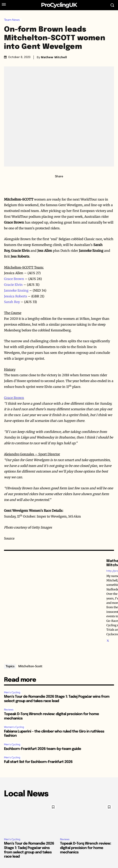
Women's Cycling (14, 727)
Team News (13, 20)
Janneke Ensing (16, 290)
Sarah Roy (12, 302)
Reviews (9, 710)
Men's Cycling (12, 692)
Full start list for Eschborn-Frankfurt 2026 (38, 762)
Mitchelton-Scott (30, 666)
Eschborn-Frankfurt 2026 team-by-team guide (43, 749)
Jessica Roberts (16, 296)
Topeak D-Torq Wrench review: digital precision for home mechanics (85, 848)
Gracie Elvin (13, 285)
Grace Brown (14, 279)
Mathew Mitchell (54, 57)
